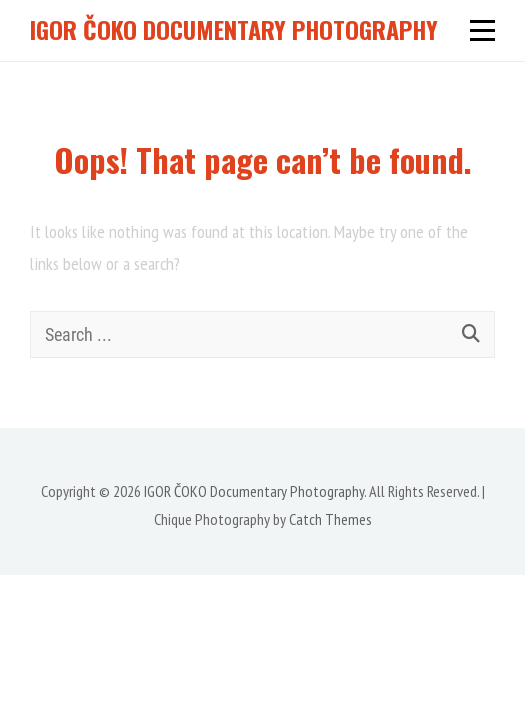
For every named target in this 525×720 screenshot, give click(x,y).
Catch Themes (330, 519)
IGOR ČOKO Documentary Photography (234, 29)
